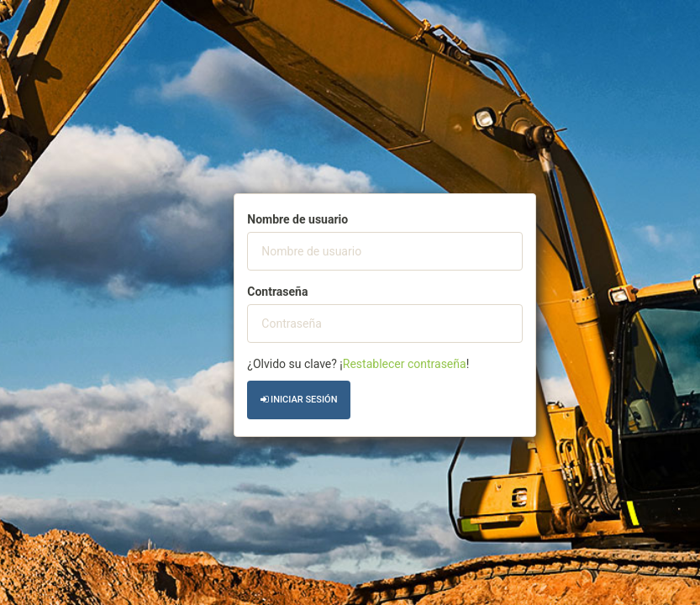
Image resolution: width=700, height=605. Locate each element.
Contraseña (277, 292)
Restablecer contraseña (405, 364)
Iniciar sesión (299, 400)
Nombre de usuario (297, 219)
